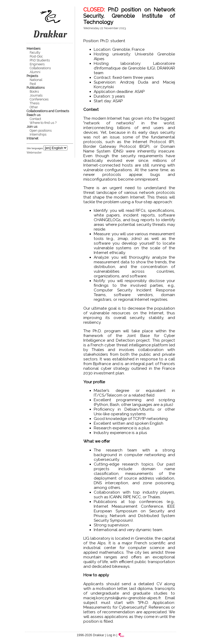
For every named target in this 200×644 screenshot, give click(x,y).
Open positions (41, 130)
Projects (32, 76)
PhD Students (40, 60)
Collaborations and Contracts (48, 111)
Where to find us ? (43, 123)
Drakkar (50, 28)
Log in (111, 635)
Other (34, 107)
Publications (36, 88)
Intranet (32, 138)
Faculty (35, 52)
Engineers (37, 64)
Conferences (39, 99)
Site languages (35, 148)
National (36, 80)
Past (33, 84)
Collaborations (40, 68)
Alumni (35, 72)
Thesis (35, 103)
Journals (36, 95)
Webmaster (34, 152)
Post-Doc (36, 56)
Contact (35, 119)
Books (34, 91)
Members (33, 49)
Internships (38, 134)
